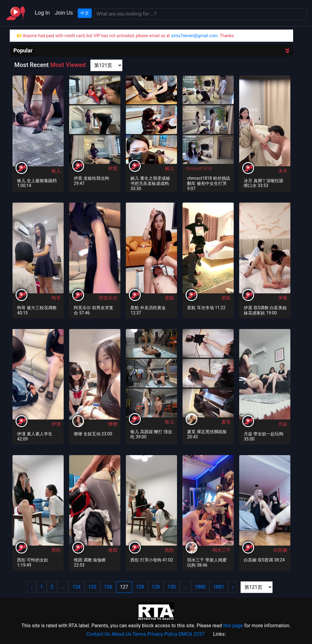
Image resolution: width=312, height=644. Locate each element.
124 (77, 587)
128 (140, 587)
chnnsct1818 (199, 168)
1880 (200, 587)
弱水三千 (222, 550)
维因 (113, 550)
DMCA (185, 634)
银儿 (56, 171)
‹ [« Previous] (32, 587)
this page (233, 626)
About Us (121, 634)
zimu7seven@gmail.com (194, 36)
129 (156, 587)
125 (92, 587)
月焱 (283, 424)
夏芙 (226, 422)
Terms (139, 634)
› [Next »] (233, 587)
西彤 (56, 550)
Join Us (64, 13)
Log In (42, 13)
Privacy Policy (163, 634)
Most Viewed (68, 65)
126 (108, 587)
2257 (199, 634)
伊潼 (56, 424)
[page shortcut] (106, 65)
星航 (169, 298)
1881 (219, 587)
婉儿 (169, 168)
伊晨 (113, 168)
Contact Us (98, 634)
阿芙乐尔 (108, 298)
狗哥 (56, 298)
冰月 (283, 171)
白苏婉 (280, 550)
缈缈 (113, 424)
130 (171, 587)
